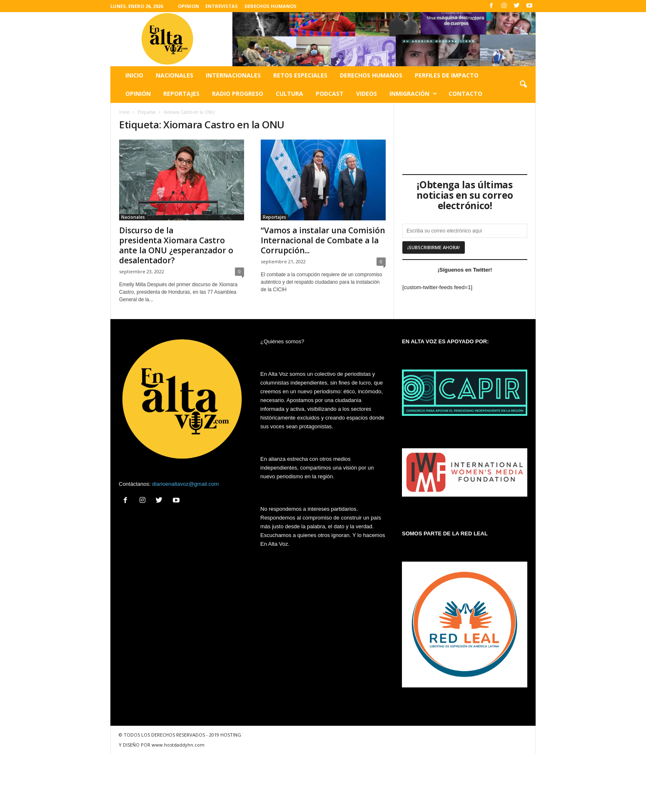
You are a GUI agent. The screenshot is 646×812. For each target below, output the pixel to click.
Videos (367, 94)
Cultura (289, 94)
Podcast (330, 94)
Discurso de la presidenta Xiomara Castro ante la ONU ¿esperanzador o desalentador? (176, 245)
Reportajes (181, 94)
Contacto (465, 94)
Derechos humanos (371, 75)
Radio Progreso (238, 94)
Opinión (138, 94)
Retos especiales (300, 75)
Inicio (134, 75)
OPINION (188, 6)
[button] (523, 85)
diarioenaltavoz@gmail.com (185, 484)
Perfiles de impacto (447, 75)
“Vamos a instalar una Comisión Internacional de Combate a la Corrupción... (323, 240)
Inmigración (413, 94)
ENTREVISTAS (222, 6)
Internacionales (233, 75)
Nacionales (175, 75)
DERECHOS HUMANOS (271, 6)
